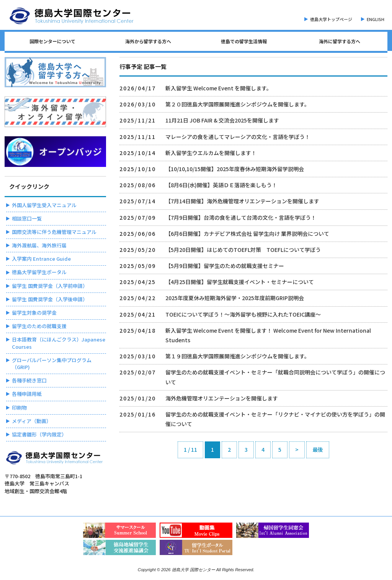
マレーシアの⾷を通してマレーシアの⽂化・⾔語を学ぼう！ (238, 137)
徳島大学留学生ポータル (39, 272)
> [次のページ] (297, 449)
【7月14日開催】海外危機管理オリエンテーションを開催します (242, 201)
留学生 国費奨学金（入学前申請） (50, 286)
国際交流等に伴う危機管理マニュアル (54, 232)
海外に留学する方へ (340, 41)
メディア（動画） (32, 421)
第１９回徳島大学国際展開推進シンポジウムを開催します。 (238, 356)
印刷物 (19, 408)
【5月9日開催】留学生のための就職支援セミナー (225, 266)
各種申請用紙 (27, 394)
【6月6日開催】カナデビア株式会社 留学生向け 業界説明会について (247, 234)
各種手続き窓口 (29, 380)
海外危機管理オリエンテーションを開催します (222, 398)
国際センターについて (52, 41)
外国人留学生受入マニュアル (44, 205)
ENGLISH (376, 19)
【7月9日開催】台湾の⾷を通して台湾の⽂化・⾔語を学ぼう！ (241, 217)
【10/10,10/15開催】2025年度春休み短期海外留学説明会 (235, 169)
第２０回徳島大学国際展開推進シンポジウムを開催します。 (238, 104)
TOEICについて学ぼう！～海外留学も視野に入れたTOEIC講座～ (243, 314)
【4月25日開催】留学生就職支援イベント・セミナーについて (240, 282)
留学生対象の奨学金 (34, 313)
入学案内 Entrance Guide (41, 259)
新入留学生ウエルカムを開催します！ (211, 153)
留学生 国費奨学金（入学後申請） (50, 299)
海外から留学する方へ (148, 41)
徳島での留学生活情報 (244, 41)
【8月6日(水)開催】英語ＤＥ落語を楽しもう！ (221, 185)
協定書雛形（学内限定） (39, 434)
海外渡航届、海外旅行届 (39, 245)
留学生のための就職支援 (39, 326)
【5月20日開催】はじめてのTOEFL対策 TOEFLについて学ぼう (243, 250)
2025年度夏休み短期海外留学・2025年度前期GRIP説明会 (235, 298)
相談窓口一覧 (27, 218)
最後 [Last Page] (318, 449)
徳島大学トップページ (331, 19)
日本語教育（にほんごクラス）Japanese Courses (59, 343)
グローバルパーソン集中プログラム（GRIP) (52, 364)
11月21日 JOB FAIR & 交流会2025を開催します (222, 120)
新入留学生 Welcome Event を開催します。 (219, 88)
